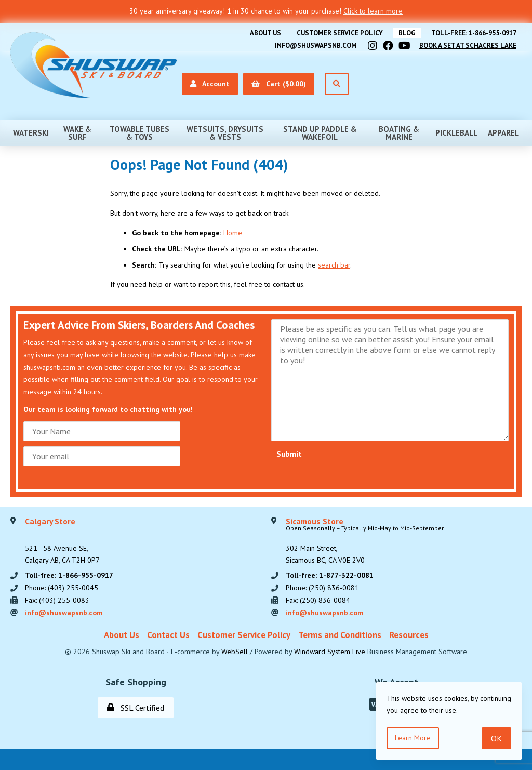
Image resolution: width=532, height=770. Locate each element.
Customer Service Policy (340, 33)
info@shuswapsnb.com (316, 45)
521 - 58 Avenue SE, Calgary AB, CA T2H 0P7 (62, 541)
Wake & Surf (77, 133)
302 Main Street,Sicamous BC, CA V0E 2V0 (365, 541)
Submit (289, 454)
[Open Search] (337, 84)
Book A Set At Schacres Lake (468, 45)
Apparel (503, 133)
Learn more (413, 738)
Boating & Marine (399, 133)
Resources (409, 635)
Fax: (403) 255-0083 (57, 600)
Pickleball (456, 133)
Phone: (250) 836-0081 (322, 588)
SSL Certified (136, 708)
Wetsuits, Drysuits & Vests (225, 133)
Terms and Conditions (340, 635)
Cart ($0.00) (279, 84)
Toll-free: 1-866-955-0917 (474, 33)
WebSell (235, 652)
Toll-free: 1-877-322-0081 (330, 575)
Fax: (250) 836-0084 (318, 600)
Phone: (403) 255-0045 (62, 588)
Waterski (31, 133)
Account (210, 84)
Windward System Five (330, 652)
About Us (265, 33)
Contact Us (168, 635)
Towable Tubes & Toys (139, 133)
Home (233, 233)
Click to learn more (373, 11)
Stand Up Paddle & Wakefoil (320, 133)
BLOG (407, 33)
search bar (334, 265)
